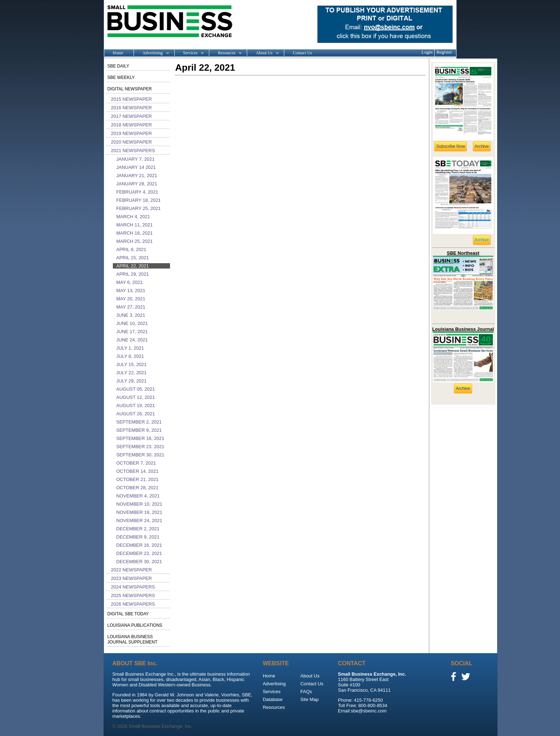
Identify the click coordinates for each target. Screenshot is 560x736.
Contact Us (302, 53)
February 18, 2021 (139, 200)
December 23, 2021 (139, 553)
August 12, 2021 (136, 397)
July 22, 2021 (132, 373)
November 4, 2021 (138, 496)
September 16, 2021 (140, 438)
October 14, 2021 (137, 471)
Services (189, 53)
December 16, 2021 (139, 545)
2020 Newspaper (132, 142)
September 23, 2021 (140, 447)
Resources (225, 53)
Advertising (151, 53)
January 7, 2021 (136, 159)
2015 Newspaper (132, 99)
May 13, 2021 (131, 291)
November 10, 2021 (139, 504)
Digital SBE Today (128, 614)
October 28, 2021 (137, 488)
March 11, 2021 (135, 225)
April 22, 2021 (133, 266)
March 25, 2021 (135, 241)
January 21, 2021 (137, 176)
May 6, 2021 (130, 282)
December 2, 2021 (138, 529)
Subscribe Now (451, 146)
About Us (263, 53)
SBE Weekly (121, 77)
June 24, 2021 (132, 340)
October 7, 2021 (136, 463)
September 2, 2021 (139, 422)
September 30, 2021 (140, 455)
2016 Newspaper (132, 108)
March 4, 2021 (133, 217)
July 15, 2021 (132, 364)
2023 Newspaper (132, 578)
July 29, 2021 (132, 381)
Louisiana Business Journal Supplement (132, 639)
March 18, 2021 (135, 233)
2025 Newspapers (133, 595)
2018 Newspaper (132, 125)
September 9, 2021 (139, 430)
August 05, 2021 (136, 389)
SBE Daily (118, 66)
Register (444, 52)
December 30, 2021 (139, 562)
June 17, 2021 (132, 332)
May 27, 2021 (131, 307)
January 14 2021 (136, 167)
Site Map (309, 699)
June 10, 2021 (132, 323)
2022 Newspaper (132, 570)
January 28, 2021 (137, 184)
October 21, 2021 (137, 479)
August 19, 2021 (136, 405)
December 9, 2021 (138, 537)
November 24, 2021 (139, 520)
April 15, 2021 (133, 258)
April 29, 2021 (133, 274)
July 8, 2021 (130, 356)
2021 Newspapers (133, 151)
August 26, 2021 (136, 414)
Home (118, 53)
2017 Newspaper (132, 116)
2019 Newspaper (132, 133)
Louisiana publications (135, 625)
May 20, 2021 (131, 299)
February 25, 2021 (139, 208)
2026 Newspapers (133, 604)
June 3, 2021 (131, 315)
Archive (482, 146)
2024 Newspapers (133, 587)
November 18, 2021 (139, 512)
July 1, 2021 (130, 348)
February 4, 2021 (137, 192)
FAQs (306, 692)
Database (273, 699)
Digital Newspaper (130, 89)
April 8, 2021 (131, 249)
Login (427, 52)
